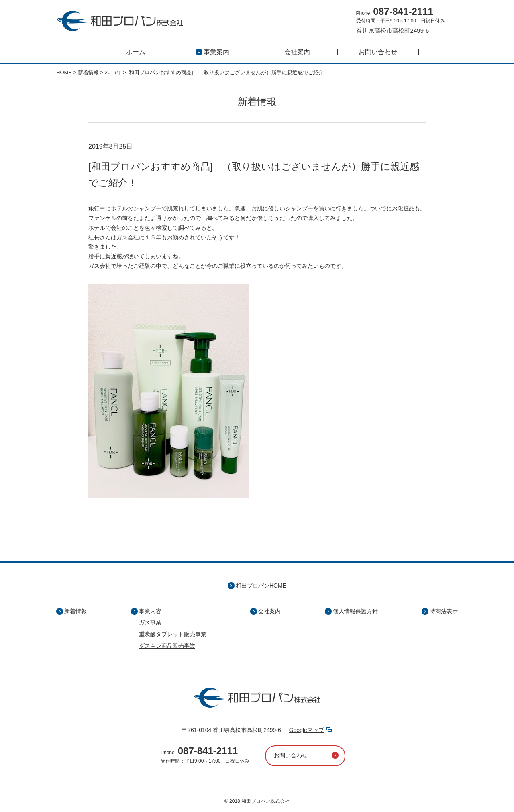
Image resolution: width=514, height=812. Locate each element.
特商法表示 (444, 611)
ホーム (136, 52)
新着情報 (75, 611)
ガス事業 (150, 622)
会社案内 (297, 52)
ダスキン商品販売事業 (167, 646)
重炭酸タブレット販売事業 (173, 634)
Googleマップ (307, 730)
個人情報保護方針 (355, 611)
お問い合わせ (378, 52)
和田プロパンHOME (261, 586)
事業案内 (212, 52)
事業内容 (150, 611)
